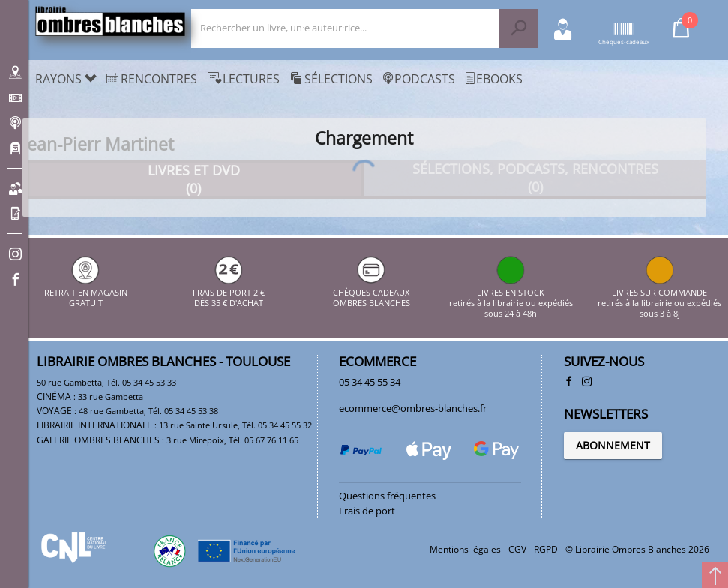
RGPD (546, 549)
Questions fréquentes (387, 496)
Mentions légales (465, 549)
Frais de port (367, 511)
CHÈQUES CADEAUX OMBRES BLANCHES (371, 292)
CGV (517, 549)
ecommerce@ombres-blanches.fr (413, 408)
